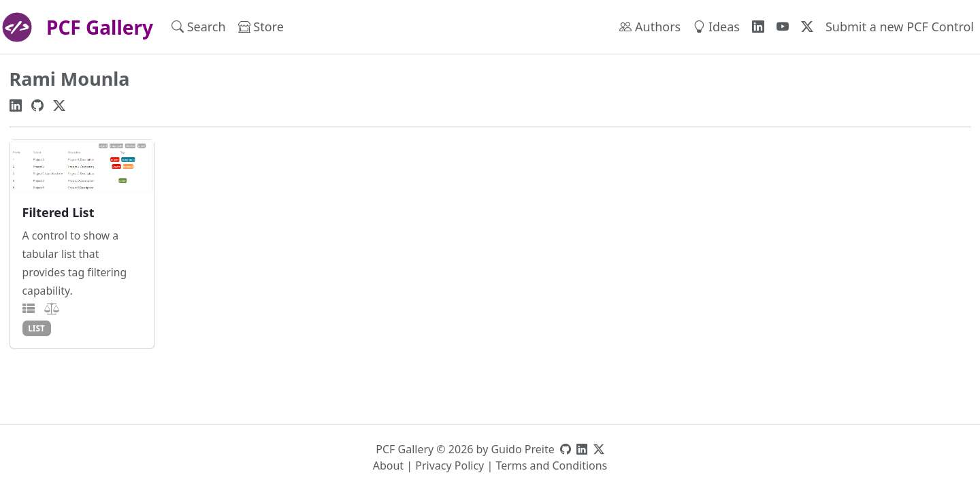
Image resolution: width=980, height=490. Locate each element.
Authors (650, 27)
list (36, 328)
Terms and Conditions (551, 465)
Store (261, 27)
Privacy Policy (450, 465)
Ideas (716, 27)
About (388, 465)
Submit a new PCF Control (900, 27)
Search (199, 27)
